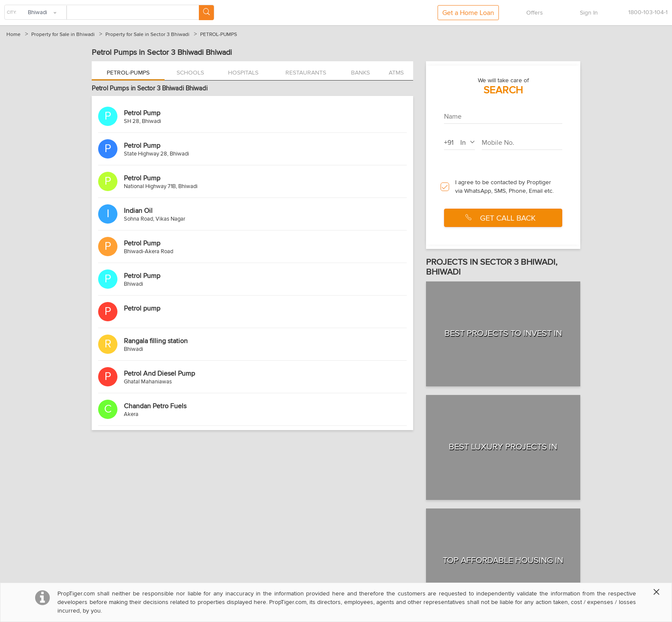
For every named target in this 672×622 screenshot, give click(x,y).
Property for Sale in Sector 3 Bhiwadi (147, 34)
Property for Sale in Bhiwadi (63, 34)
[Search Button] (206, 13)
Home (13, 34)
